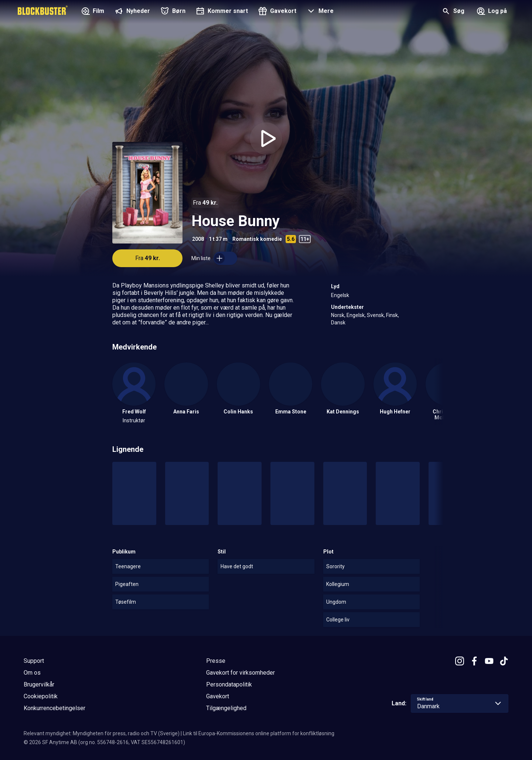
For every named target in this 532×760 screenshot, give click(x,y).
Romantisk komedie (257, 239)
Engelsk (340, 295)
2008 (198, 239)
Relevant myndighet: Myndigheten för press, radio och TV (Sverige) (102, 733)
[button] (319, 12)
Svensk (375, 315)
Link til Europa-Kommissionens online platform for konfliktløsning (259, 733)
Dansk (338, 323)
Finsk (392, 315)
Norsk (338, 315)
